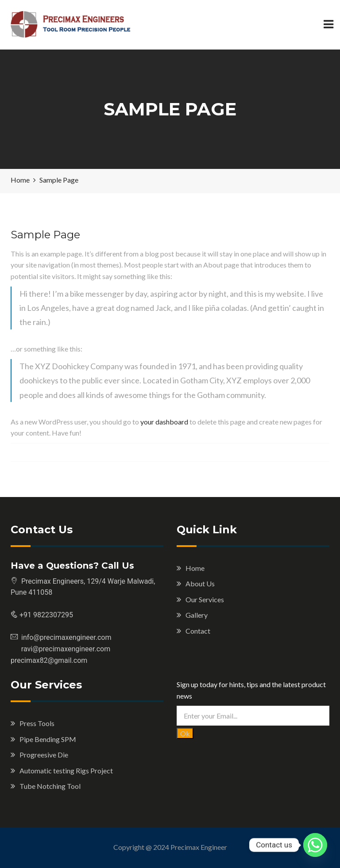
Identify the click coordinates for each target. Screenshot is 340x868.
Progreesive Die (44, 755)
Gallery (197, 615)
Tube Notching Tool (50, 786)
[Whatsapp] (315, 845)
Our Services (205, 599)
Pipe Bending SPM (48, 739)
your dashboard (164, 422)
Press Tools (37, 723)
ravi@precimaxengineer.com (60, 649)
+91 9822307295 (45, 615)
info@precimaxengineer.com (66, 637)
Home (195, 568)
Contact (198, 631)
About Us (200, 583)
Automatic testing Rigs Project (66, 770)
